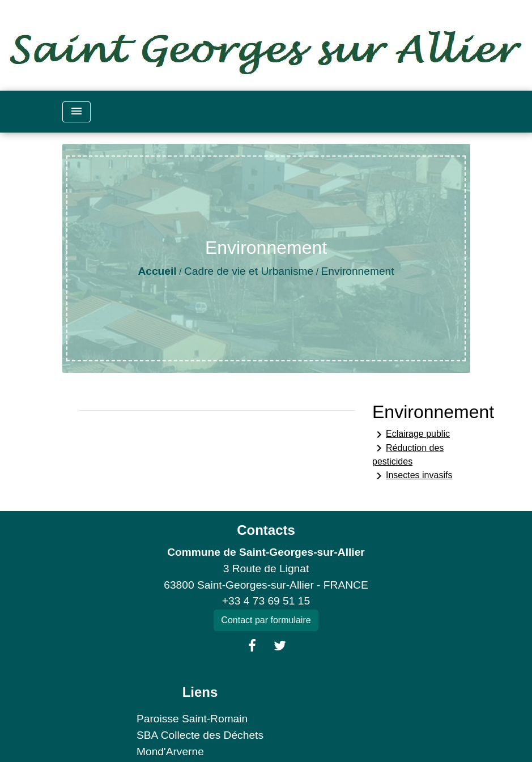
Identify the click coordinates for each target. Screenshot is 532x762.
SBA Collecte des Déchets (200, 735)
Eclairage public (411, 435)
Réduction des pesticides (408, 454)
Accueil (157, 271)
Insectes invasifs (412, 476)
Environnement (358, 271)
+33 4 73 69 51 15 (266, 601)
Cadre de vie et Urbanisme (249, 271)
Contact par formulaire (266, 620)
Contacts (266, 530)
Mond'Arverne (170, 752)
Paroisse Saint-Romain (192, 719)
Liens (200, 692)
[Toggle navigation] (76, 112)
